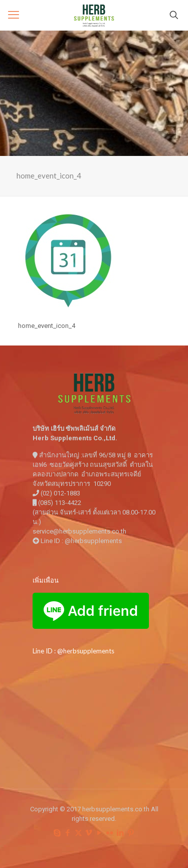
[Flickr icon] (110, 833)
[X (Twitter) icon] (78, 833)
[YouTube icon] (100, 833)
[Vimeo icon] (89, 833)
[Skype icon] (57, 833)
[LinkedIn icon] (121, 833)
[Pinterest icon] (131, 833)
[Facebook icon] (68, 833)
